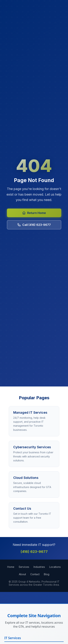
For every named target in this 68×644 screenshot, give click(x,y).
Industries (39, 567)
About (22, 574)
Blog (47, 574)
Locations (55, 567)
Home (11, 567)
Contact (35, 574)
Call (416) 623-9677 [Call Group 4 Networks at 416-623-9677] (34, 225)
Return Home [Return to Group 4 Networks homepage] (34, 213)
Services (24, 567)
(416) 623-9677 (34, 552)
